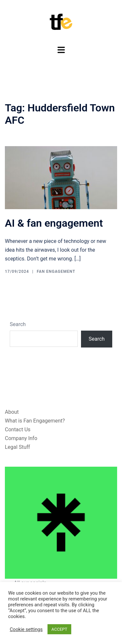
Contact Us (18, 429)
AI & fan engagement (54, 223)
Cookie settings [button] (26, 629)
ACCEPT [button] (59, 629)
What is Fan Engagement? (35, 421)
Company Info (21, 438)
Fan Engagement (56, 271)
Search (18, 324)
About (12, 412)
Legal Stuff (17, 447)
